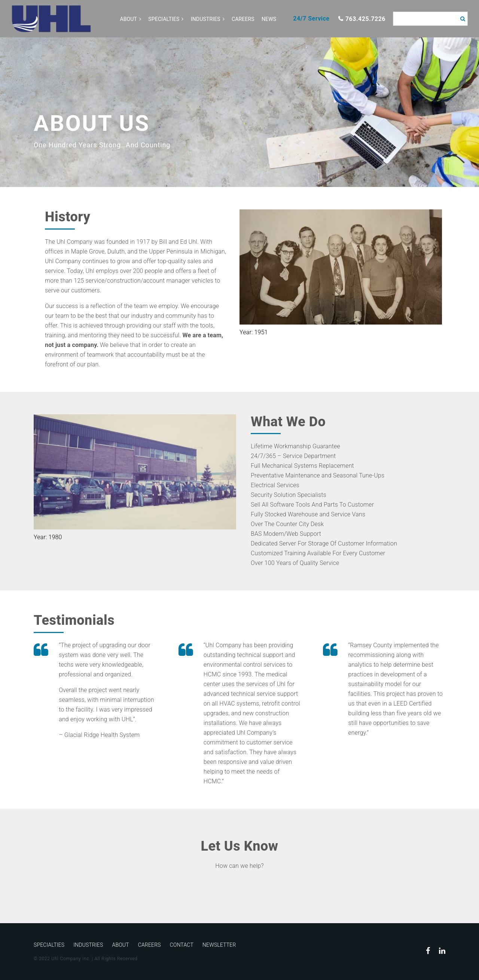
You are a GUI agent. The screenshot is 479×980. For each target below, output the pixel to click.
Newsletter (219, 945)
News (269, 19)
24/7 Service (311, 19)
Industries (206, 19)
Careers (243, 19)
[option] (239, 112)
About (128, 19)
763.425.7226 (365, 19)
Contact (182, 945)
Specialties (164, 19)
